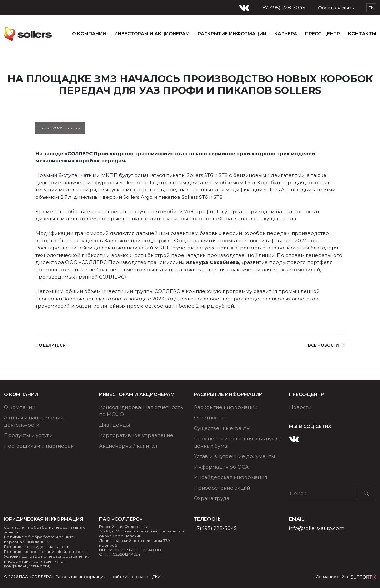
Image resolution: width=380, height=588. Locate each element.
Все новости (326, 345)
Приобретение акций (222, 488)
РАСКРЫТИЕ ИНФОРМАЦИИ (232, 34)
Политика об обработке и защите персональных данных (39, 539)
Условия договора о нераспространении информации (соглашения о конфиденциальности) (47, 561)
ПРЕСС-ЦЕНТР (323, 34)
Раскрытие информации (226, 407)
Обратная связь (336, 8)
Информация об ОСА (221, 467)
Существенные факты (222, 428)
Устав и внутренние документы (234, 456)
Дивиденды (115, 425)
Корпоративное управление (136, 435)
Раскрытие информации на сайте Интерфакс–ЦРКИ (108, 577)
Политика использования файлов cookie (45, 551)
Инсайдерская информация (230, 477)
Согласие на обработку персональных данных (44, 530)
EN (371, 8)
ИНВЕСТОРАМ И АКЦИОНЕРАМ (152, 34)
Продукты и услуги (28, 435)
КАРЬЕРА (286, 34)
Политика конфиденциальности (37, 547)
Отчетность (208, 417)
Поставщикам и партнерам (39, 446)
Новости (300, 407)
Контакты (362, 34)
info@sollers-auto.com (317, 528)
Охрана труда (212, 498)
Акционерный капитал (128, 446)
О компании (89, 34)
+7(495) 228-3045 (284, 8)
